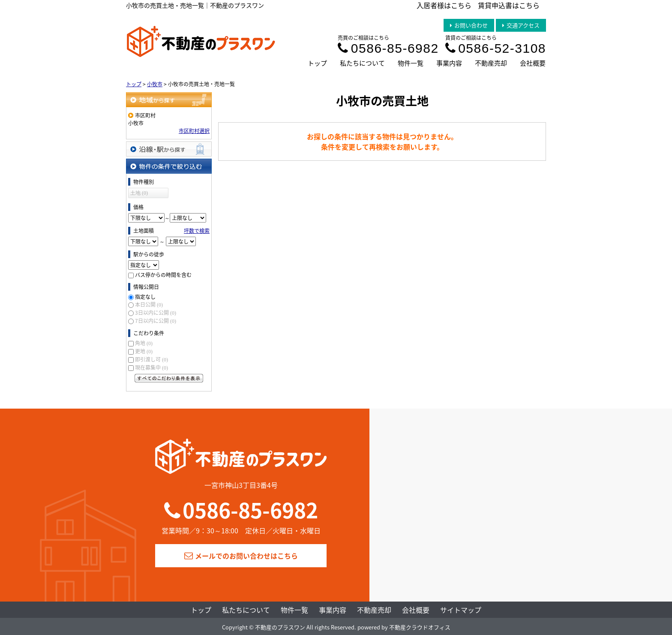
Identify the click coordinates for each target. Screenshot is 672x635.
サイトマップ (461, 610)
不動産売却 (491, 63)
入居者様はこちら (444, 5)
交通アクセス (521, 25)
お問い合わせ (469, 25)
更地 (144, 351)
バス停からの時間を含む (163, 275)
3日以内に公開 (156, 313)
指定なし (145, 297)
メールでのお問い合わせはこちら (241, 556)
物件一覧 (411, 63)
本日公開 (149, 304)
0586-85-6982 (388, 48)
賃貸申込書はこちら (509, 5)
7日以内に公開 (156, 321)
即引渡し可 (151, 359)
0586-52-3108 (496, 48)
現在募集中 (151, 367)
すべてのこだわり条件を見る (169, 378)
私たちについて (362, 63)
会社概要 (533, 63)
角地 (144, 343)
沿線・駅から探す (169, 149)
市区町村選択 (194, 131)
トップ (317, 63)
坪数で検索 (197, 231)
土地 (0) (139, 193)
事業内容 (449, 63)
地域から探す (169, 100)
